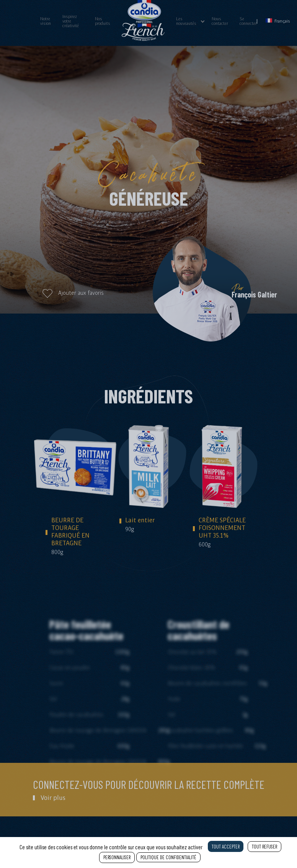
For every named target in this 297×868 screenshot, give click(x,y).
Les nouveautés (186, 21)
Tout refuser (264, 847)
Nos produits (103, 21)
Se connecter (248, 21)
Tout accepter (226, 847)
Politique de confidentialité (168, 857)
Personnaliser (117, 857)
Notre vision (46, 21)
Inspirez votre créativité (71, 21)
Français (278, 21)
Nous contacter (220, 21)
